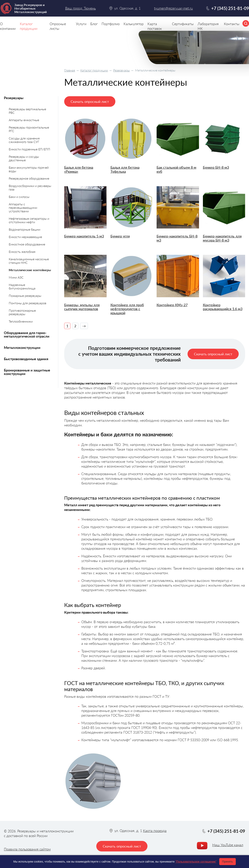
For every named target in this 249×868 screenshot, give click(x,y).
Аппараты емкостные (24, 120)
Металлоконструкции (22, 348)
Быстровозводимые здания (26, 359)
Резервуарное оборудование (29, 178)
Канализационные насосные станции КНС (29, 261)
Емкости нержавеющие (25, 237)
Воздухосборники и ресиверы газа (30, 187)
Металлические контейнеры (30, 270)
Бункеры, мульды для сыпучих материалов (82, 307)
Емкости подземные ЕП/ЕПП (29, 149)
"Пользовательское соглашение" (196, 862)
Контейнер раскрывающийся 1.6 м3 (223, 307)
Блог (94, 24)
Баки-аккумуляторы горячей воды (29, 169)
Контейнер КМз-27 (172, 305)
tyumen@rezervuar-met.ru (173, 8)
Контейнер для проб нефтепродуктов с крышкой (127, 309)
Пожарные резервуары (25, 296)
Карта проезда (155, 831)
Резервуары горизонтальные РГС (29, 129)
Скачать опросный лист (90, 101)
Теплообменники (21, 321)
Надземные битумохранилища (22, 286)
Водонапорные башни (25, 229)
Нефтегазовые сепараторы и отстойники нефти (29, 220)
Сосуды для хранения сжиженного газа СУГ (24, 140)
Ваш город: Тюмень (80, 8)
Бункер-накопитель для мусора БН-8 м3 (222, 238)
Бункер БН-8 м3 (216, 167)
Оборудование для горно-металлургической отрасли (27, 334)
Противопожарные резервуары (22, 312)
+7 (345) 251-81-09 (230, 8)
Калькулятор (134, 24)
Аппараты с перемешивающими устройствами (23, 208)
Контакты (232, 24)
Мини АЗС (16, 277)
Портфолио (111, 24)
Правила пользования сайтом (27, 849)
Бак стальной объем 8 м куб (176, 169)
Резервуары (121, 70)
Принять (228, 862)
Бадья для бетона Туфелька (125, 169)
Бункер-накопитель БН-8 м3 (177, 238)
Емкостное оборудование (27, 244)
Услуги (81, 24)
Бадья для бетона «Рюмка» (79, 169)
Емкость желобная (22, 252)
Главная (70, 70)
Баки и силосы (19, 197)
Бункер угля (120, 236)
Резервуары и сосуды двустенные (24, 158)
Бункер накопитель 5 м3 (84, 236)
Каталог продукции (94, 70)
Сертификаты (183, 24)
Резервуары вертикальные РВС (27, 111)
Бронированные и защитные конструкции (27, 372)
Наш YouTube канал (228, 845)
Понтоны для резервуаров (28, 303)
